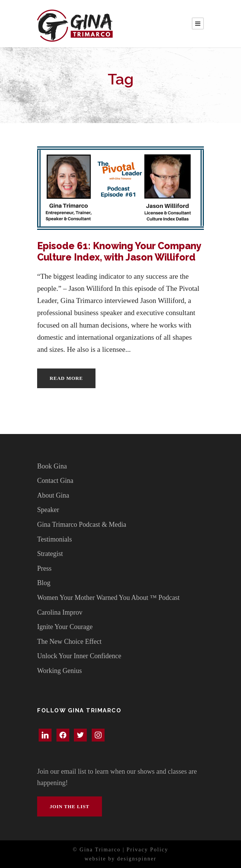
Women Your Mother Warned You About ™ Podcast (108, 598)
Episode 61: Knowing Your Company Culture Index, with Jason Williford (119, 251)
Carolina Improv (60, 612)
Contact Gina (55, 481)
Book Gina (52, 466)
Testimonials (55, 539)
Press (44, 568)
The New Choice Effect (69, 642)
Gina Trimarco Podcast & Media (82, 525)
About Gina (53, 495)
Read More (66, 378)
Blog (44, 583)
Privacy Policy (147, 850)
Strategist (50, 554)
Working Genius (59, 671)
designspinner (137, 859)
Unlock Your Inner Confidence (79, 656)
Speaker (48, 510)
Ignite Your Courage (65, 627)
